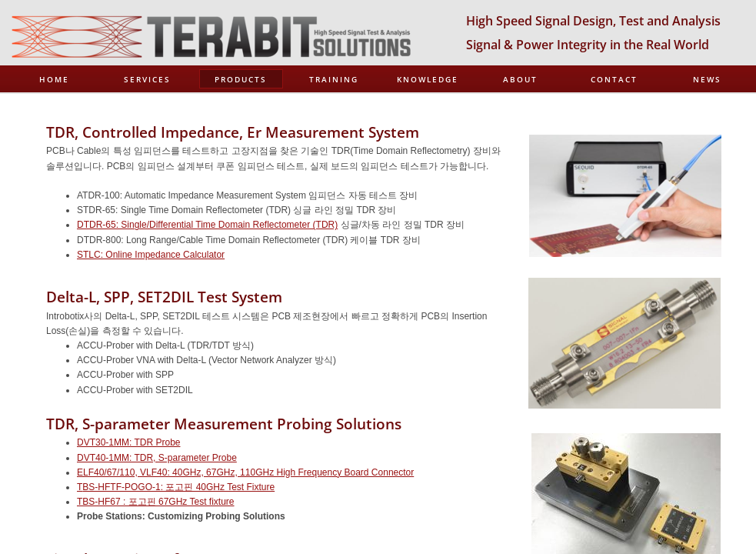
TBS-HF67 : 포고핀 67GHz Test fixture (156, 502)
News (707, 79)
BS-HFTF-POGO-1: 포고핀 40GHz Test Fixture (178, 487)
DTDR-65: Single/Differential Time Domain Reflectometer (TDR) (207, 225)
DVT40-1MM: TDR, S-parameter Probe (157, 458)
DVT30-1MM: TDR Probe (128, 442)
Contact (614, 79)
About (520, 79)
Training (334, 79)
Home (54, 79)
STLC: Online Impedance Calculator (151, 255)
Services (147, 79)
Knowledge (428, 79)
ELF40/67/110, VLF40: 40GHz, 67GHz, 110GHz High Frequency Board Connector (245, 472)
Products (241, 79)
